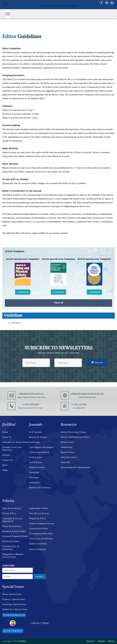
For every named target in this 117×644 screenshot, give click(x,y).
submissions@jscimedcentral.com (87, 394)
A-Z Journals (35, 432)
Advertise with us (69, 457)
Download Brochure (14, 615)
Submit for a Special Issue (15, 609)
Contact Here (29, 623)
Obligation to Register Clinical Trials (13, 556)
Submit (40, 577)
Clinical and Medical (39, 452)
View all (59, 303)
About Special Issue (12, 594)
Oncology (34, 477)
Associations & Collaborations (75, 467)
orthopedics (35, 483)
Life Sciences (36, 462)
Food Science (36, 457)
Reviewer (14, 323)
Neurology (34, 472)
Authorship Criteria (39, 508)
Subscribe (97, 362)
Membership (67, 447)
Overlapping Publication (41, 534)
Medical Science (37, 467)
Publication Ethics (11, 541)
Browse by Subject (38, 437)
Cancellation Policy (39, 529)
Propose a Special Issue (14, 599)
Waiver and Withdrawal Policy (75, 437)
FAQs (5, 470)
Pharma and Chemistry (40, 488)
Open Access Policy (12, 508)
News (5, 465)
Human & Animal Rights (14, 531)
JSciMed (22, 641)
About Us (7, 437)
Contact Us (8, 460)
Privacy (111, 641)
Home (5, 432)
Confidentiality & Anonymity (11, 548)
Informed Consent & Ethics (15, 536)
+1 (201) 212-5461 (79, 405)
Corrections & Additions (41, 539)
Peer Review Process (39, 513)
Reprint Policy (68, 452)
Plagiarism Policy (38, 518)
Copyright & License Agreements (12, 520)
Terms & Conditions (12, 526)
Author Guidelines (38, 544)
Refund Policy (68, 442)
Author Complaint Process (42, 523)
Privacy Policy (9, 513)
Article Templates (38, 549)
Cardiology (35, 442)
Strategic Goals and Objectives (12, 449)
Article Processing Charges (74, 432)
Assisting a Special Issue (14, 604)
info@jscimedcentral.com (32, 394)
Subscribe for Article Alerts (15, 442)
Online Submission (13, 631)
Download (23, 292)
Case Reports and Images (41, 447)
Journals (6, 455)
